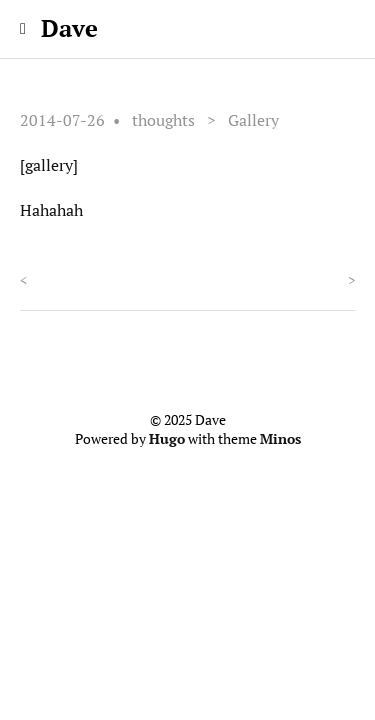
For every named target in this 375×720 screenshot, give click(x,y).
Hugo (167, 439)
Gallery (253, 120)
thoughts (163, 120)
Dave (69, 28)
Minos (280, 439)
